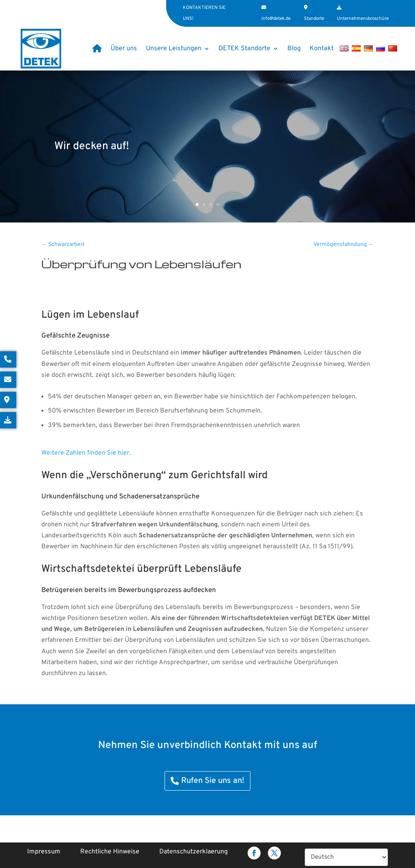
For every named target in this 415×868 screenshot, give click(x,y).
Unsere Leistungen (174, 49)
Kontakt (322, 49)
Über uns (124, 49)
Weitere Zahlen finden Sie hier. (86, 453)
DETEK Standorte (244, 49)
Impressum (44, 852)
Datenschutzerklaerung (194, 852)
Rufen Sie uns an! (213, 781)
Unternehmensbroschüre (363, 19)
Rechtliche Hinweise (110, 852)
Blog (294, 49)
